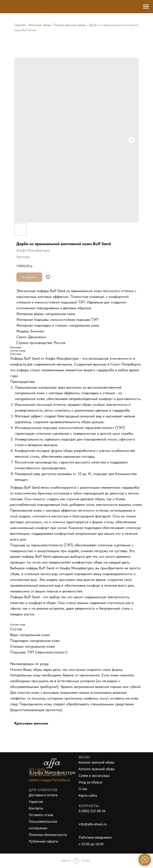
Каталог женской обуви (96, 762)
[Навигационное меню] (146, 7)
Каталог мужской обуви (97, 769)
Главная (20, 25)
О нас (83, 789)
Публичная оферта (43, 841)
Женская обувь (40, 25)
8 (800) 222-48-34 (92, 811)
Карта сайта (88, 796)
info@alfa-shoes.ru (93, 824)
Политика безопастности (48, 835)
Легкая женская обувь (70, 25)
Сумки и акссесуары (94, 776)
